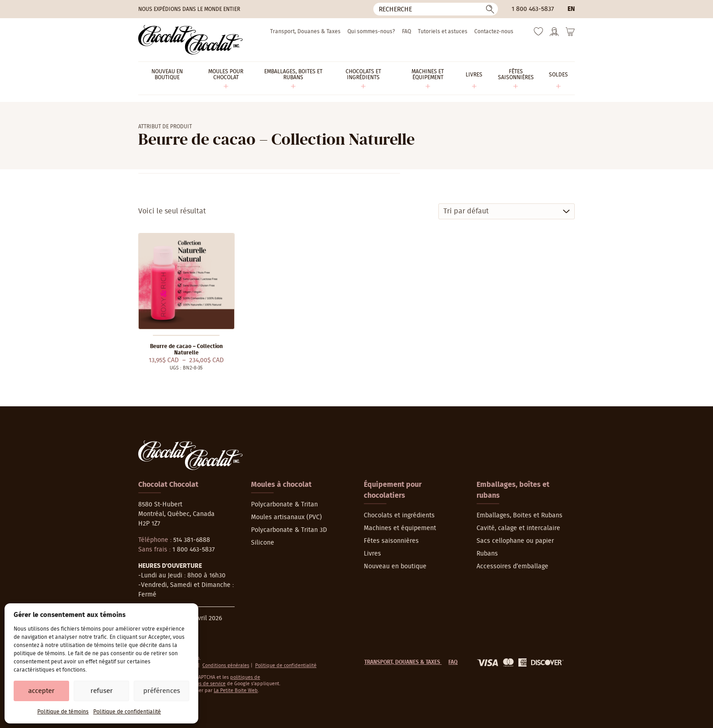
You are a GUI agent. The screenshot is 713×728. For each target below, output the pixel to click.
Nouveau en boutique (395, 566)
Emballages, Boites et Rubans (520, 516)
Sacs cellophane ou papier (515, 541)
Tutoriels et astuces (443, 31)
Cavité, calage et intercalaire (518, 528)
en (571, 9)
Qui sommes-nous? (371, 31)
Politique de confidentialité (127, 712)
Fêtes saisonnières (391, 541)
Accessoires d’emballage (512, 566)
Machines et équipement (400, 528)
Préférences (162, 691)
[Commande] (507, 211)
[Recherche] (436, 9)
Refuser (102, 691)
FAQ (407, 31)
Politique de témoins (63, 712)
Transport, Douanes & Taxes (305, 31)
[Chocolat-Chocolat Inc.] (191, 40)
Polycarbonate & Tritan (284, 505)
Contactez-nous (494, 31)
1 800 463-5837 (533, 9)
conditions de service (202, 684)
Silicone (263, 543)
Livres (372, 554)
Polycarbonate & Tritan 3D (289, 530)
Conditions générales (226, 665)
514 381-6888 (192, 540)
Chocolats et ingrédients (399, 516)
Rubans (487, 554)
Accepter (41, 691)
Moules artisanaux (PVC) (286, 517)
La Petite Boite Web (236, 690)
